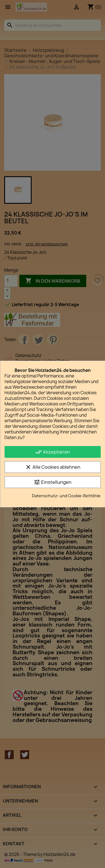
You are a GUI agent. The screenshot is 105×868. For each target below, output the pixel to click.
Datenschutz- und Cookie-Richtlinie (66, 496)
